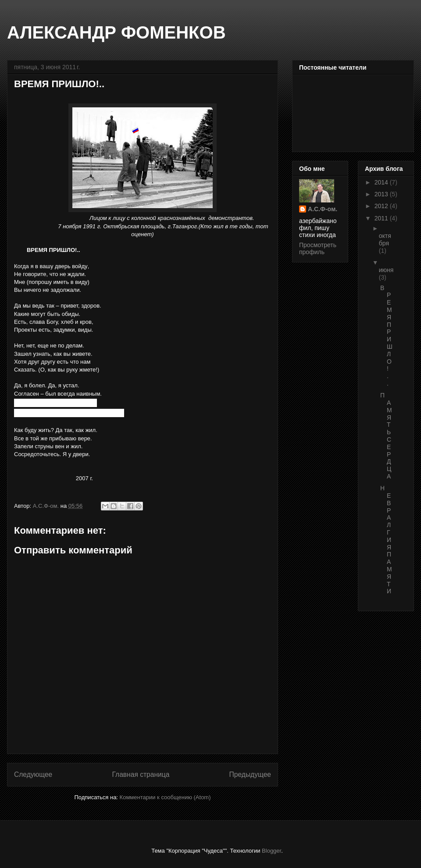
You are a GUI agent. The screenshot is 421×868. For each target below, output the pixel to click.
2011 (382, 218)
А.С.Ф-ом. (323, 209)
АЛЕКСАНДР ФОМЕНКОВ (116, 32)
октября (385, 239)
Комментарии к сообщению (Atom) (165, 797)
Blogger (271, 851)
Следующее (33, 774)
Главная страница (141, 774)
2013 (382, 194)
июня (386, 270)
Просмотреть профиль (318, 248)
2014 (382, 182)
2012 (382, 206)
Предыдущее (250, 774)
